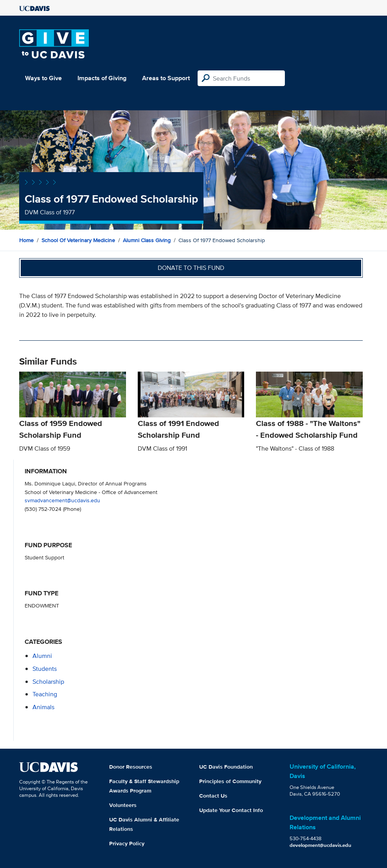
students (45, 669)
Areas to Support (166, 78)
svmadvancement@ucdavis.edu (62, 500)
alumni (42, 656)
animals (43, 707)
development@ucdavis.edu (320, 845)
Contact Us (213, 796)
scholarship (48, 682)
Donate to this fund (191, 268)
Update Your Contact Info (231, 810)
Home (26, 240)
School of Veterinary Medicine (78, 240)
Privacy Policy (127, 843)
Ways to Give (43, 78)
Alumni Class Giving (147, 240)
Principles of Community (230, 781)
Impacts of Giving (102, 78)
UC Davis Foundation (226, 767)
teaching (45, 694)
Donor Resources (131, 767)
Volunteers (123, 805)
